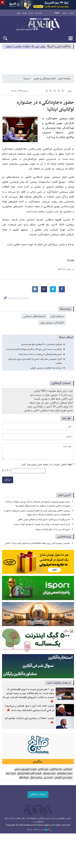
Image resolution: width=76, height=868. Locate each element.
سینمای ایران (57, 316)
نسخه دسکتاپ (38, 794)
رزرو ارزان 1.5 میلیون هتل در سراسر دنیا (52, 395)
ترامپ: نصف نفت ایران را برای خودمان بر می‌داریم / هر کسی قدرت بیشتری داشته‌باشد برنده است (29, 708)
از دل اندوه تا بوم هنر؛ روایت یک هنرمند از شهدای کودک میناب (42, 524)
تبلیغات (24, 13)
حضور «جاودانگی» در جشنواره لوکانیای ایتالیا (45, 106)
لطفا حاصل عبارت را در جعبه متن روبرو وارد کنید (48, 465)
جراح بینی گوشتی (63, 778)
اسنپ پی (48, 778)
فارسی (71, 13)
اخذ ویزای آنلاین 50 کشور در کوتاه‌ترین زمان (50, 407)
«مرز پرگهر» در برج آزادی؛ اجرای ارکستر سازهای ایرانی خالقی (44, 520)
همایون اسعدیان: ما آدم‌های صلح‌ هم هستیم (42, 344)
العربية (64, 13)
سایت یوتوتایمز (64, 773)
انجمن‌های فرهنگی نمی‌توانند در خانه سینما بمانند (40, 354)
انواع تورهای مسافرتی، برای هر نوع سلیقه (51, 403)
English (57, 13)
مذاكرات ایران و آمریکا (59, 46)
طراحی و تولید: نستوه (40, 830)
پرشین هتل (36, 778)
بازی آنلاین (43, 769)
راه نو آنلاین (56, 769)
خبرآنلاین (38, 25)
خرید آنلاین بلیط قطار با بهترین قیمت (53, 399)
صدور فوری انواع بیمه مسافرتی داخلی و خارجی (48, 411)
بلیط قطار (24, 778)
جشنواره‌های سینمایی (34, 316)
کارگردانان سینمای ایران (52, 323)
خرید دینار (11, 773)
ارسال (8, 480)
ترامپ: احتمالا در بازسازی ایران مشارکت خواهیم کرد (29, 718)
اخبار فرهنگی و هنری (44, 79)
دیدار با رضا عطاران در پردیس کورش (46, 368)
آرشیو (19, 13)
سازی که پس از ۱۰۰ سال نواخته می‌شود (53, 529)
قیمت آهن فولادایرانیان (29, 773)
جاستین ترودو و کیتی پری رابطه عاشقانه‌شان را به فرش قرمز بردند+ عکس (37, 543)
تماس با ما (39, 13)
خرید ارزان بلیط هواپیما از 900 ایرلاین (53, 391)
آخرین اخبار (64, 495)
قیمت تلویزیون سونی (25, 769)
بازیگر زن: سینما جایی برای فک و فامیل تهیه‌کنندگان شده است (34, 349)
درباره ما (31, 13)
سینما (26, 79)
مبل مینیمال (49, 773)
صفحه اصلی (64, 79)
